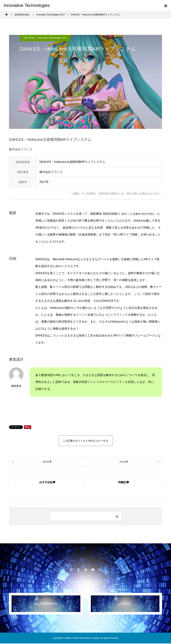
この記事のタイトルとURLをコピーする (85, 441)
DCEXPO (87, 582)
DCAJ (98, 582)
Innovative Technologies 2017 (52, 38)
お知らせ (74, 582)
